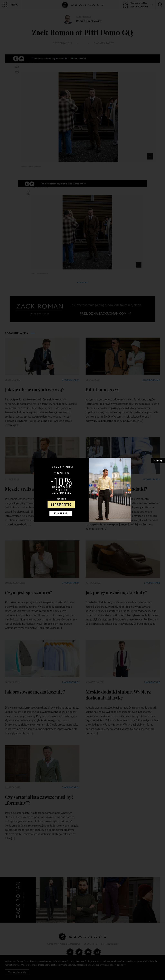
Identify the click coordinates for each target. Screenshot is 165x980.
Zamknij (158, 460)
